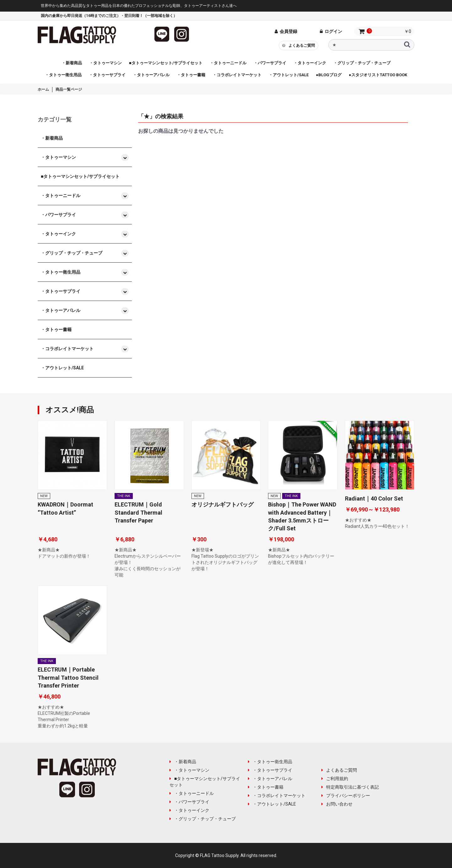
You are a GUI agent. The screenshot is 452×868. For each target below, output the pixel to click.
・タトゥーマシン (189, 770)
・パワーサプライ (189, 802)
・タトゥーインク (189, 810)
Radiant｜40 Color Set (374, 498)
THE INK (124, 496)
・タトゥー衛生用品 (270, 762)
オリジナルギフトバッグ (223, 504)
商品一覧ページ (69, 89)
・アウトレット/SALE (272, 804)
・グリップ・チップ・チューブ (203, 819)
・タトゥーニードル (192, 793)
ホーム (43, 89)
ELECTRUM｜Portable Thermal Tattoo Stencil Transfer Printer (68, 677)
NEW (44, 496)
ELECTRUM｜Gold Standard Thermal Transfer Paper (138, 512)
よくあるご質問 (299, 45)
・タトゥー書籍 (266, 787)
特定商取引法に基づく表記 (350, 787)
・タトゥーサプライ (270, 770)
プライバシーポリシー (346, 796)
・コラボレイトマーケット (277, 796)
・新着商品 (183, 762)
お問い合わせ (337, 804)
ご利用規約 (335, 779)
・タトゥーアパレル (270, 779)
